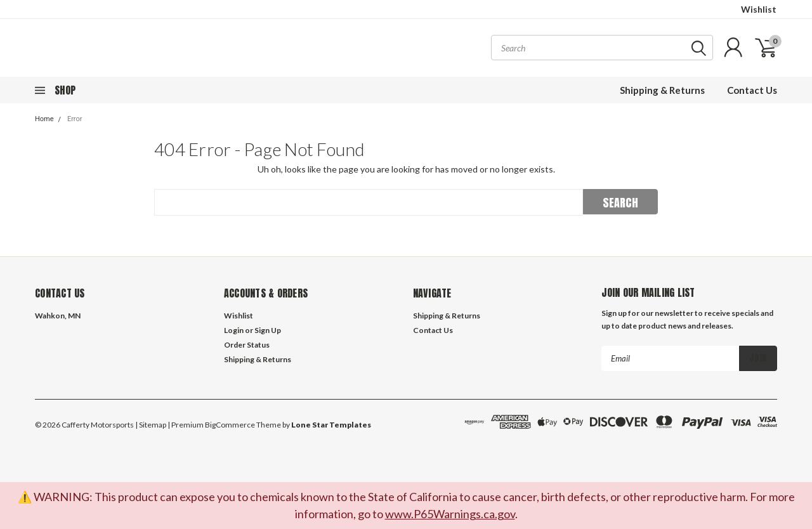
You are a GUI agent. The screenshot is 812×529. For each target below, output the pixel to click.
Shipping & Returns (662, 90)
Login (234, 330)
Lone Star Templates (331, 425)
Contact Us (752, 90)
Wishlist (759, 9)
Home (44, 119)
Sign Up (268, 330)
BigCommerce (230, 425)
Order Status (247, 345)
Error (75, 119)
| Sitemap (151, 425)
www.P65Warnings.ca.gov (450, 514)
